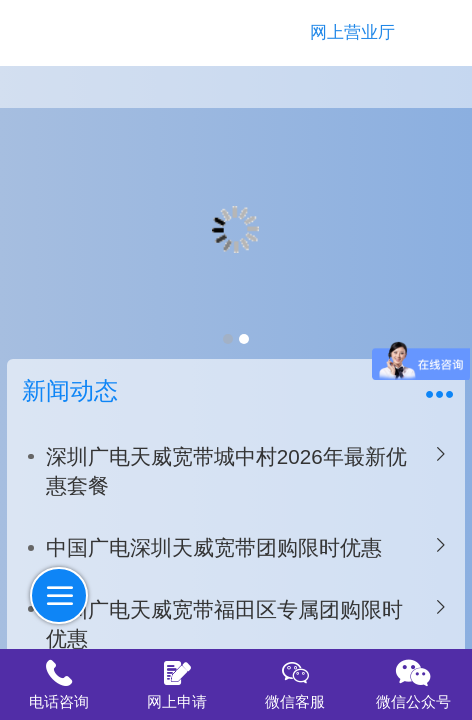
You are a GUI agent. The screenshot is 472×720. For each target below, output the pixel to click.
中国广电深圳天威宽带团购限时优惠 (214, 547)
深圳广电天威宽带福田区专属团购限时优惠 (224, 624)
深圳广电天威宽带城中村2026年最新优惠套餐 (226, 471)
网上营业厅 (352, 32)
